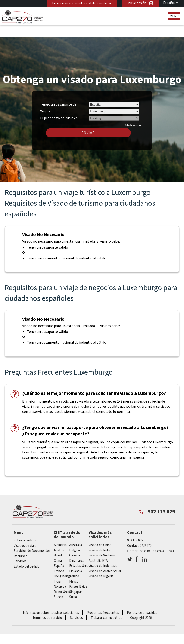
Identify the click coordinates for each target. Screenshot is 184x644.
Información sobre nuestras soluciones (51, 599)
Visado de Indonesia (103, 552)
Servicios (20, 548)
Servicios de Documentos (32, 537)
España (59, 552)
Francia (59, 557)
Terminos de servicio (47, 604)
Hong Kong (62, 563)
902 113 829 (135, 527)
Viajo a (45, 98)
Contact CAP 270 (139, 532)
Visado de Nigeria (101, 563)
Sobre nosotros (25, 527)
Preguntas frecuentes (103, 599)
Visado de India (99, 537)
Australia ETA (98, 547)
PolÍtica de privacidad (142, 599)
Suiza (73, 583)
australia (76, 531)
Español (169, 3)
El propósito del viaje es (59, 104)
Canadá (75, 542)
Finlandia (76, 557)
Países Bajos (78, 573)
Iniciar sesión (137, 3)
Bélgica (75, 537)
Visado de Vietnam (102, 542)
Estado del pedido (27, 553)
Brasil (58, 542)
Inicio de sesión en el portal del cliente (79, 3)
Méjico (74, 568)
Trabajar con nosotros (106, 604)
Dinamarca (77, 547)
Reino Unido (62, 578)
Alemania (60, 531)
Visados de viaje (25, 532)
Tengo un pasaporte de (58, 91)
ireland (74, 563)
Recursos (20, 542)
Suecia (58, 583)
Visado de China (100, 531)
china (58, 547)
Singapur (76, 578)
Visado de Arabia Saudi (105, 557)
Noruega (60, 573)
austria (59, 537)
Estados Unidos (81, 552)
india (57, 568)
